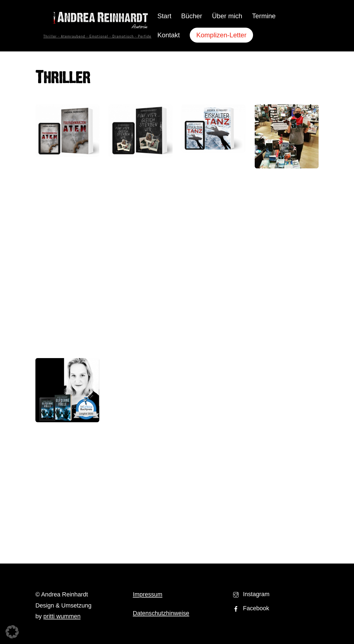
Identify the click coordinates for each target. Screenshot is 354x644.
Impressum (148, 594)
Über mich (227, 16)
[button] (12, 632)
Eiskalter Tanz (214, 164)
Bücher (192, 16)
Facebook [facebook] (250, 608)
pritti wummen (62, 616)
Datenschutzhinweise (161, 613)
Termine (264, 16)
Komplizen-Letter (221, 35)
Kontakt (169, 35)
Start (164, 16)
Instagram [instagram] (250, 594)
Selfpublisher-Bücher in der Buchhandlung (287, 191)
